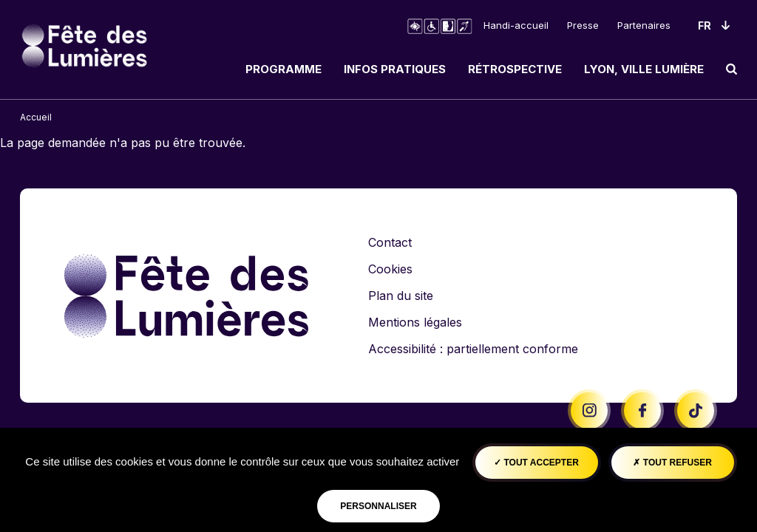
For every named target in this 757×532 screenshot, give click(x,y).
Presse (583, 25)
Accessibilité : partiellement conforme (473, 349)
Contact (390, 242)
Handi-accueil (516, 25)
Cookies (390, 269)
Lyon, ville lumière (644, 69)
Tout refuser (672, 463)
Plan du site (401, 296)
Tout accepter (536, 463)
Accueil (36, 117)
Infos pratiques (395, 69)
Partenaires (644, 25)
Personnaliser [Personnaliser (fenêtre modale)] (378, 506)
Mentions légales (415, 322)
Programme (284, 69)
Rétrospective (515, 69)
